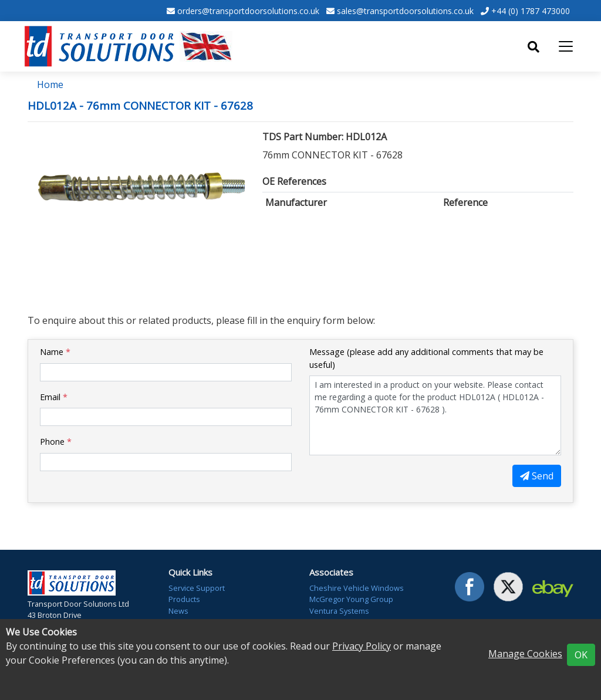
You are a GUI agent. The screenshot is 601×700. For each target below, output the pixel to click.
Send (537, 476)
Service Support (197, 588)
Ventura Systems (339, 611)
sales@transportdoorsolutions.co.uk (405, 11)
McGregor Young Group (351, 599)
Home (50, 84)
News (178, 611)
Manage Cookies (525, 654)
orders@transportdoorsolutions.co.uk (248, 11)
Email (54, 397)
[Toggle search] (534, 47)
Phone (56, 442)
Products (184, 599)
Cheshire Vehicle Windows (357, 588)
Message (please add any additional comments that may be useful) (426, 358)
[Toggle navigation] (566, 46)
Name (55, 352)
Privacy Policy (362, 646)
